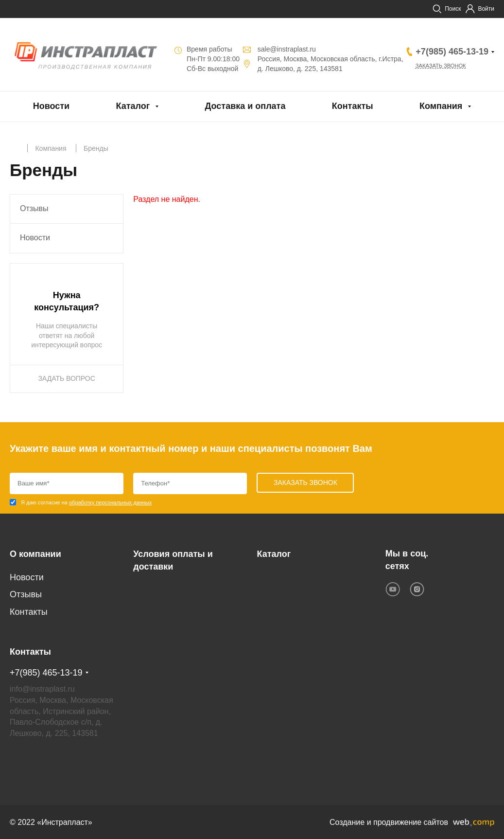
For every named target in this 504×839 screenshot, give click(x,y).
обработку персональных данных (110, 502)
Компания (441, 106)
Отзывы (34, 208)
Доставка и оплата (245, 106)
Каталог (133, 106)
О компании (35, 553)
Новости (51, 106)
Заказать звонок (443, 66)
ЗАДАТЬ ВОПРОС (66, 378)
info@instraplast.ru (42, 688)
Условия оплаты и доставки (173, 560)
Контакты (353, 106)
